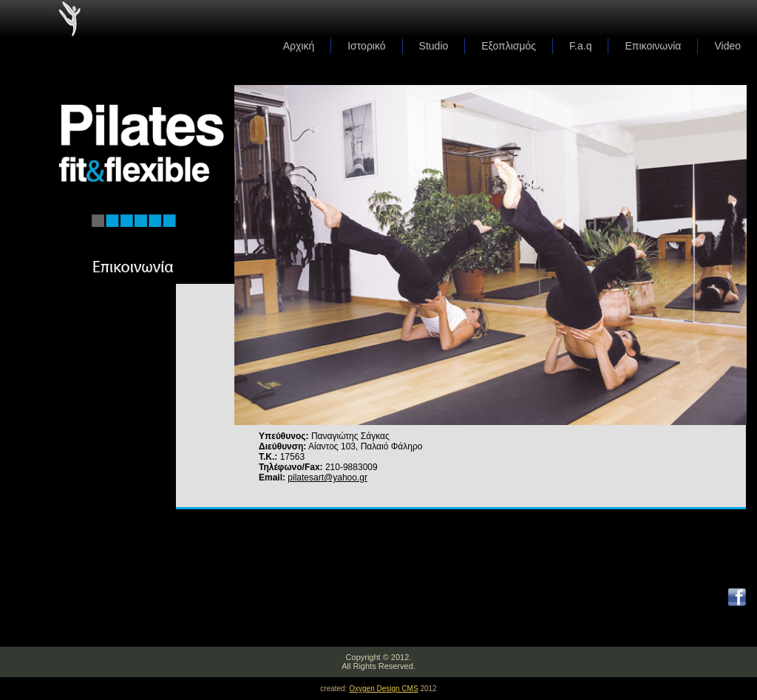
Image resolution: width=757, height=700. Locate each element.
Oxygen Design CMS (383, 689)
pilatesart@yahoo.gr (327, 478)
